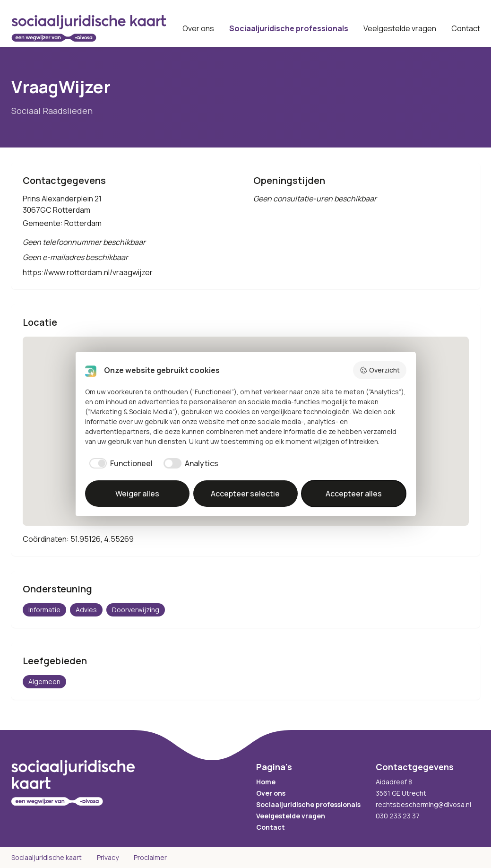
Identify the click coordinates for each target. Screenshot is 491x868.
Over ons (198, 28)
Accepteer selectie (245, 494)
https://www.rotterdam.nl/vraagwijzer (88, 272)
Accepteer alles (354, 494)
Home (266, 782)
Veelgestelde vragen (400, 28)
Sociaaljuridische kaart (47, 857)
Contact (466, 28)
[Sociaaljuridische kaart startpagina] (89, 28)
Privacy (108, 857)
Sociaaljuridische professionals (289, 28)
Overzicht (380, 370)
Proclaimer (150, 857)
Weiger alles (137, 494)
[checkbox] (119, 463)
